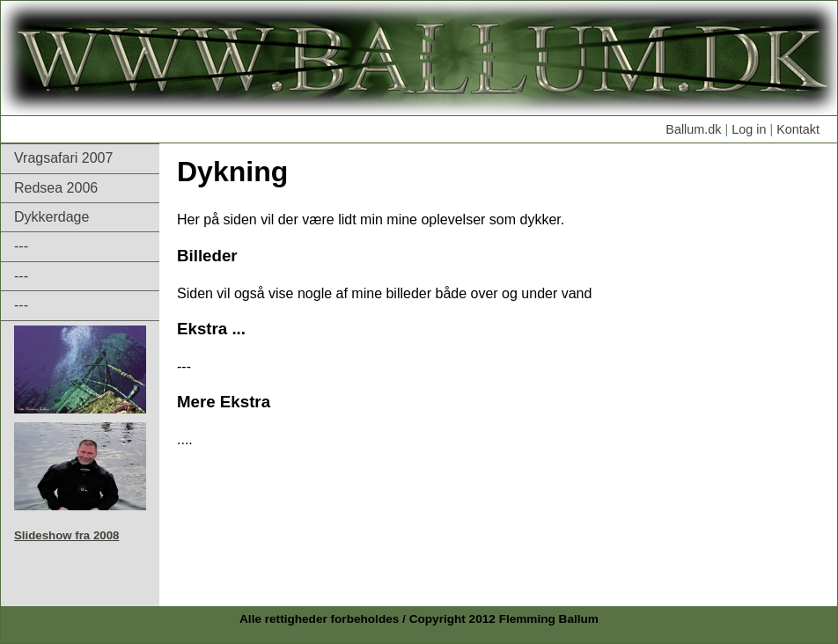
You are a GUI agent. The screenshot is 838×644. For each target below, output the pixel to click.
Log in (747, 129)
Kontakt (798, 129)
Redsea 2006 (56, 188)
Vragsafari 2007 (63, 158)
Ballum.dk (693, 129)
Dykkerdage (51, 217)
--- (21, 246)
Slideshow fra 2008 (66, 535)
